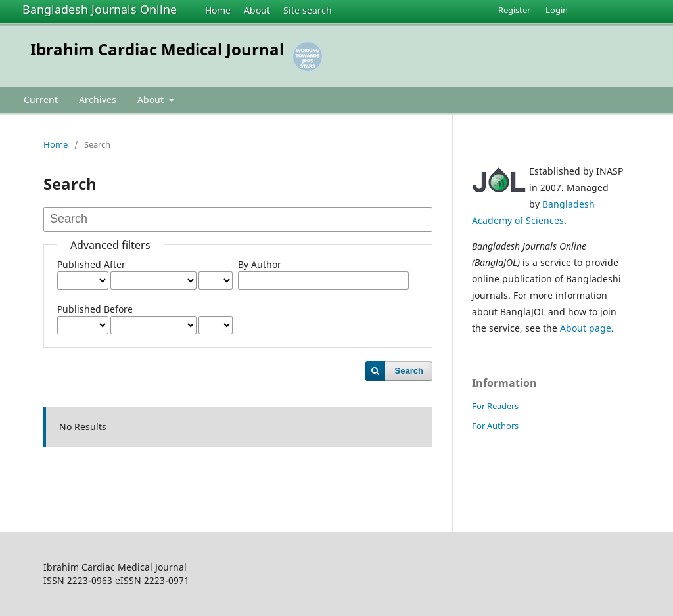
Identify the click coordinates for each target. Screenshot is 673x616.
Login (557, 10)
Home (218, 10)
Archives (98, 99)
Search (409, 371)
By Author (260, 264)
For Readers (495, 406)
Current (41, 99)
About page (586, 328)
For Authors (495, 426)
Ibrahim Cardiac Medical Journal (157, 49)
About (257, 10)
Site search (308, 10)
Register (514, 10)
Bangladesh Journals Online (100, 9)
